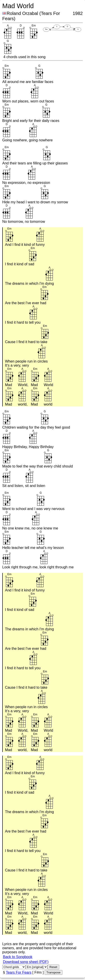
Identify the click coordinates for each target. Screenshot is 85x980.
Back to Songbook (18, 957)
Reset (53, 967)
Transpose (53, 972)
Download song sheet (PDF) (26, 962)
